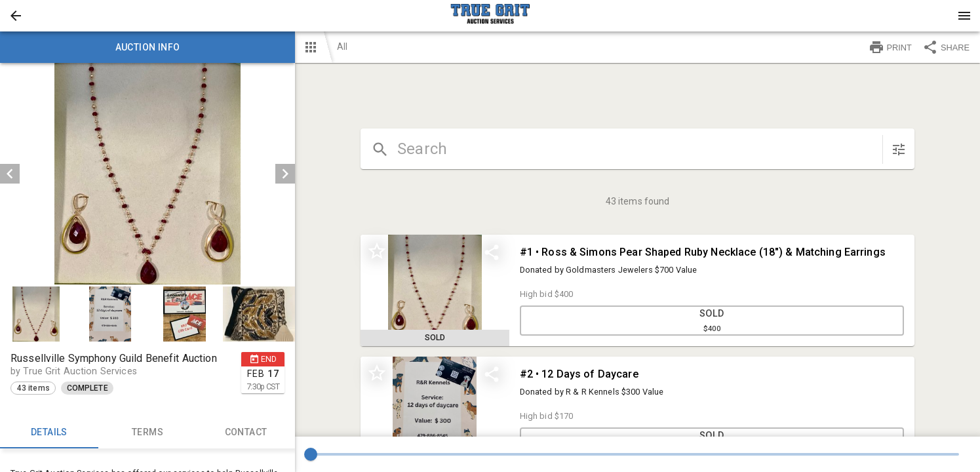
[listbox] (147, 174)
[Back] (16, 16)
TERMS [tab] (147, 433)
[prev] (10, 174)
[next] (285, 174)
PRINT (890, 47)
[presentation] (490, 16)
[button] (16, 16)
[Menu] (964, 16)
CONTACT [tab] (246, 433)
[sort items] (899, 149)
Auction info (147, 47)
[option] (147, 174)
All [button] (342, 47)
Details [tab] (49, 433)
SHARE (946, 47)
